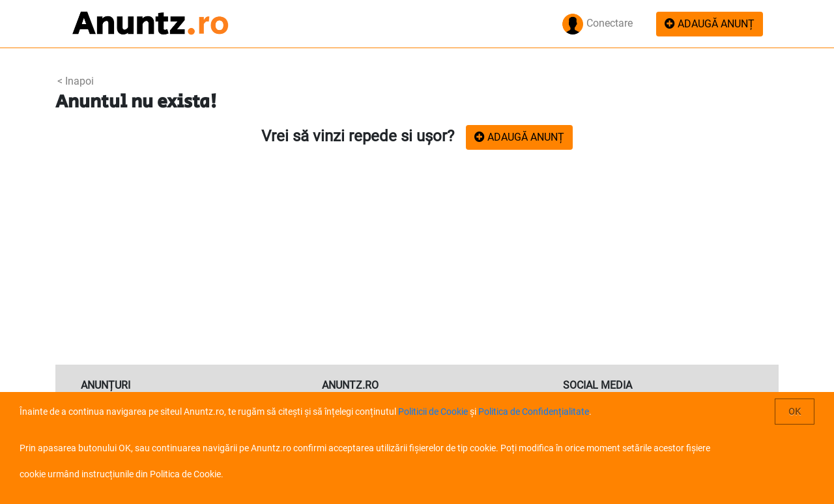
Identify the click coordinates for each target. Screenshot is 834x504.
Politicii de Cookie (433, 412)
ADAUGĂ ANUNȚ (710, 24)
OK (795, 412)
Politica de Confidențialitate (534, 412)
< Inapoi (76, 81)
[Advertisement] (417, 267)
